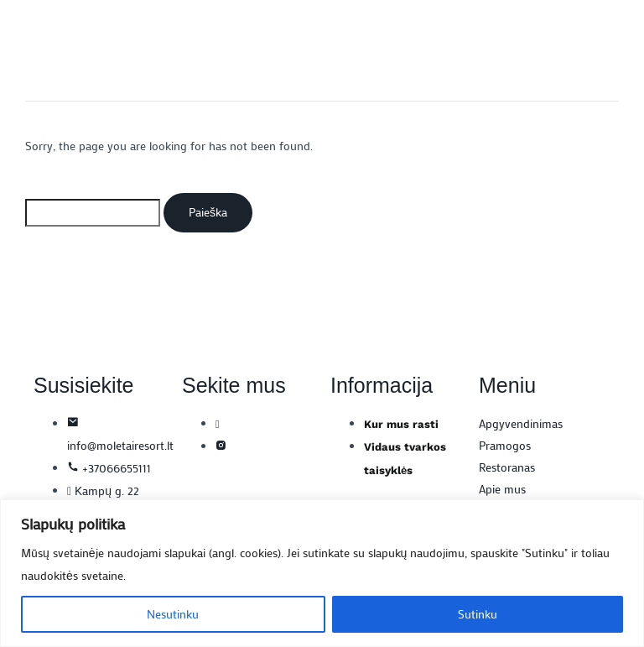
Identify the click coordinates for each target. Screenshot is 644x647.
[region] (322, 573)
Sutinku (478, 614)
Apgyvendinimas (521, 423)
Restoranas (507, 467)
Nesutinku (173, 614)
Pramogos (505, 445)
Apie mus (502, 489)
